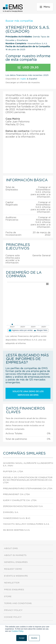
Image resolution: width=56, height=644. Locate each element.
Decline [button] (34, 638)
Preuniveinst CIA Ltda (16, 494)
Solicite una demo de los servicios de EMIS (28, 393)
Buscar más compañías (19, 21)
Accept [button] (22, 638)
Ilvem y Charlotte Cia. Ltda (20, 500)
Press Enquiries (14, 590)
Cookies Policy (17, 631)
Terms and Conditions (18, 603)
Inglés (23, 79)
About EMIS (11, 548)
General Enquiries (16, 562)
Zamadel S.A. (11, 512)
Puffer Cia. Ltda (13, 472)
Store (8, 597)
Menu (45, 7)
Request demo (13, 569)
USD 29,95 (28, 68)
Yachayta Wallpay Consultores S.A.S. (26, 524)
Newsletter (12, 583)
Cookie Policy (13, 617)
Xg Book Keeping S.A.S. (17, 530)
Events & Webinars (16, 576)
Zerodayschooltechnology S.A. (23, 506)
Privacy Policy (13, 610)
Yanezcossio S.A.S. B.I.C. (17, 518)
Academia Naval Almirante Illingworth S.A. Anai (28, 464)
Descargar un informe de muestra (23, 83)
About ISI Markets (15, 555)
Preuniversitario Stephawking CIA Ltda (28, 489)
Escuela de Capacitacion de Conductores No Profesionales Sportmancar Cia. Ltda (28, 480)
